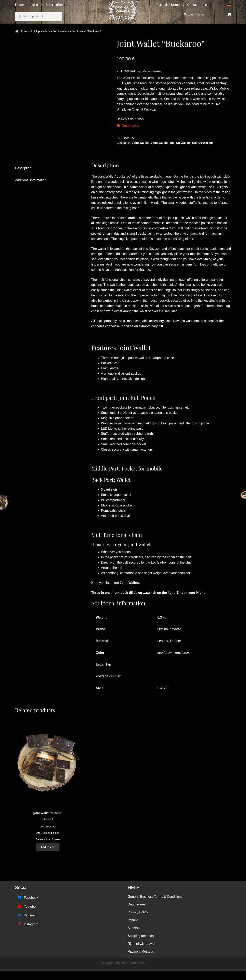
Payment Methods (141, 961)
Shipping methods (141, 945)
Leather (163, 650)
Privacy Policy (138, 922)
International (56, 5)
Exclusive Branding (170, 5)
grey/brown (165, 662)
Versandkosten (153, 71)
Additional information (31, 189)
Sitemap (134, 937)
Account (208, 5)
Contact (193, 5)
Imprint (133, 929)
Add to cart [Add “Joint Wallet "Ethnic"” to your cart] (48, 856)
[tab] (47, 178)
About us (33, 5)
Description (23, 177)
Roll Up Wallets (40, 31)
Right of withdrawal (141, 953)
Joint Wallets (61, 31)
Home (19, 5)
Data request (137, 914)
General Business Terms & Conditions (155, 906)
